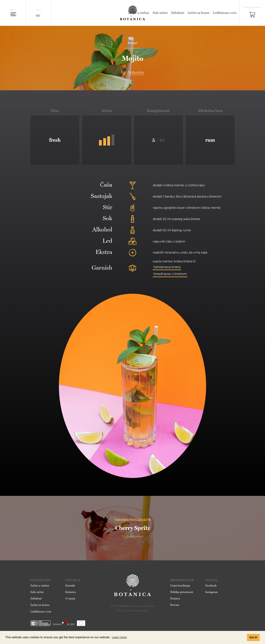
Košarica (71, 592)
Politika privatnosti (182, 592)
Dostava (175, 598)
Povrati (175, 605)
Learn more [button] (119, 637)
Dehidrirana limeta (167, 267)
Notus (130, 610)
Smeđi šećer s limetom (170, 274)
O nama (70, 598)
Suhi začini (160, 13)
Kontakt (70, 586)
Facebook (211, 586)
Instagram (211, 592)
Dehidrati (178, 13)
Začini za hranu (198, 13)
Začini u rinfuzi (40, 586)
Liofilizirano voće (225, 13)
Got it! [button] (253, 637)
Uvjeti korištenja (180, 586)
